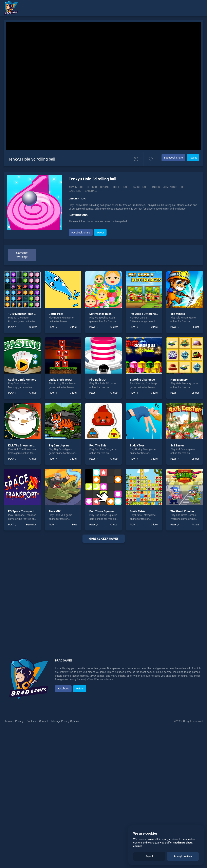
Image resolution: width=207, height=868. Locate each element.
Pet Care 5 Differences (144, 314)
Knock (156, 187)
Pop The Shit (98, 445)
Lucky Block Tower (61, 380)
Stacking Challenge (142, 380)
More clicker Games (104, 539)
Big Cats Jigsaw (59, 445)
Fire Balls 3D (97, 380)
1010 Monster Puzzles (22, 314)
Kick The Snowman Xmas (24, 445)
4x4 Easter (177, 445)
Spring (105, 187)
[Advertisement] (103, 595)
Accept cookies (183, 856)
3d (183, 187)
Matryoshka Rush (100, 314)
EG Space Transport (21, 511)
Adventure (76, 187)
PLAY (11, 327)
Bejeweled (31, 525)
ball (126, 187)
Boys (75, 525)
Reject (149, 856)
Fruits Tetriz (138, 511)
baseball (91, 191)
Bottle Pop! (56, 314)
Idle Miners (178, 314)
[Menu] (200, 8)
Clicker (92, 187)
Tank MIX (55, 511)
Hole (116, 187)
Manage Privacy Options (65, 721)
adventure (171, 187)
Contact (44, 721)
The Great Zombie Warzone (188, 511)
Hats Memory (179, 380)
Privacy (19, 721)
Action (195, 525)
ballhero (75, 191)
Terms (9, 721)
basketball (140, 187)
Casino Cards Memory (22, 380)
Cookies (31, 721)
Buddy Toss (137, 445)
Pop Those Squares (102, 511)
